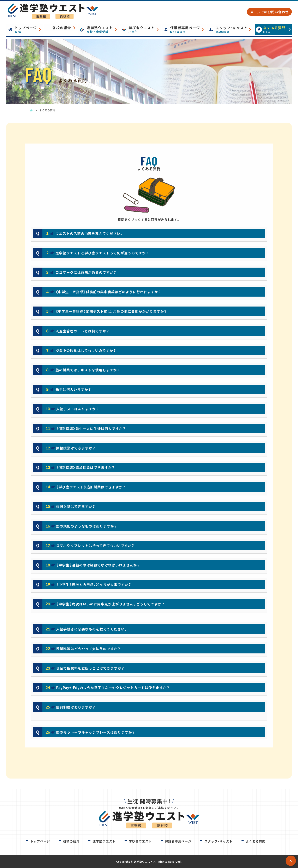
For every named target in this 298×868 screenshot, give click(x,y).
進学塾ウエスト (103, 29)
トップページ (28, 29)
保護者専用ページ (188, 29)
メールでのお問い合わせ (269, 12)
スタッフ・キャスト (234, 29)
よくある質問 (277, 29)
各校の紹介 (62, 28)
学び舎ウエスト (144, 29)
